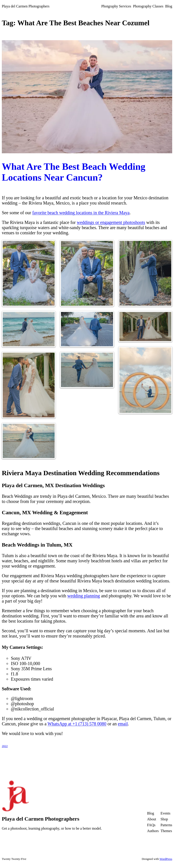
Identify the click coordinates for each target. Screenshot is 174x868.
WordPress (166, 859)
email (123, 724)
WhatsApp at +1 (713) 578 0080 (77, 724)
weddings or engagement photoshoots (111, 222)
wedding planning (84, 596)
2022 (5, 746)
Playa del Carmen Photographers (26, 6)
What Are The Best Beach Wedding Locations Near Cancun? (74, 172)
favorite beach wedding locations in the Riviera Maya (81, 213)
